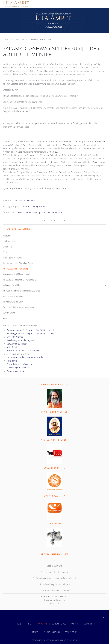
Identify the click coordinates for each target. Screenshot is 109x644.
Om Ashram (54, 524)
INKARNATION (42, 624)
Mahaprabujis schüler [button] (54, 285)
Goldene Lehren (9, 313)
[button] (105, 4)
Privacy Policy (71, 632)
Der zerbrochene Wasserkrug (20, 364)
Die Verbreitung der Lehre (13, 302)
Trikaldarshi (12, 361)
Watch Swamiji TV (54, 496)
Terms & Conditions (52, 632)
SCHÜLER (75, 624)
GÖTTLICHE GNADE (59, 624)
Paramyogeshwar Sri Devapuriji (15, 269)
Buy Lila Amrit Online (54, 412)
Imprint (35, 632)
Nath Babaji (12, 347)
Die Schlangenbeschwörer (19, 368)
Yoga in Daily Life (55, 468)
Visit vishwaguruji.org (54, 385)
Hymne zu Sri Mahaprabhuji (14, 258)
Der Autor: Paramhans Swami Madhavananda (21, 291)
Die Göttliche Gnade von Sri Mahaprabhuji (20, 280)
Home (19, 624)
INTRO (29, 624)
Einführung (7, 247)
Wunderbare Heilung (16, 371)
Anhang (6, 318)
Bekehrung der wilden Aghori (20, 340)
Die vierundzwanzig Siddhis (33, 207)
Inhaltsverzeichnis (10, 241)
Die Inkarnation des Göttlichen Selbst (18, 263)
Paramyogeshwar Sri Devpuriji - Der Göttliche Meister (51, 51)
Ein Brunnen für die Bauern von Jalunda (25, 357)
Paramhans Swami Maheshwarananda (18, 307)
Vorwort (6, 252)
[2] (37, 71)
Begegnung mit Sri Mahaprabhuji (16, 274)
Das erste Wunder (27, 200)
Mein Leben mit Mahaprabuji (14, 296)
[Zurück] (45, 221)
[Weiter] (64, 221)
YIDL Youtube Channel (55, 440)
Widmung (6, 236)
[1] (78, 68)
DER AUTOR (88, 624)
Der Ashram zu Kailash (17, 344)
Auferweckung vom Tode (18, 354)
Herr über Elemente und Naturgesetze (24, 351)
